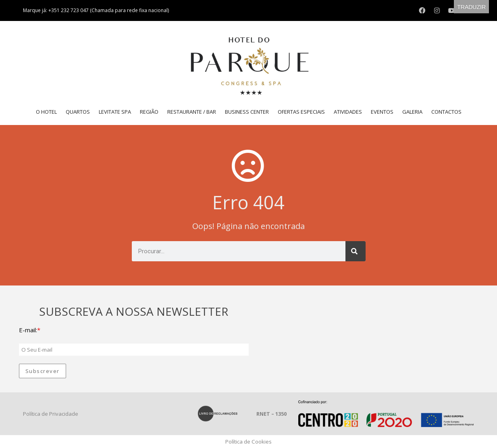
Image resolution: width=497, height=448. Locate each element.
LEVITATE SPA (115, 112)
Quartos (78, 112)
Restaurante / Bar (192, 112)
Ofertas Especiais (301, 112)
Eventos (382, 112)
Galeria (412, 112)
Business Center (247, 112)
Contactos (446, 112)
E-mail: (28, 330)
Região (149, 112)
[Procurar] (356, 251)
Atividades (348, 112)
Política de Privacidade (51, 414)
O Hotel (46, 112)
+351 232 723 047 (69, 10)
